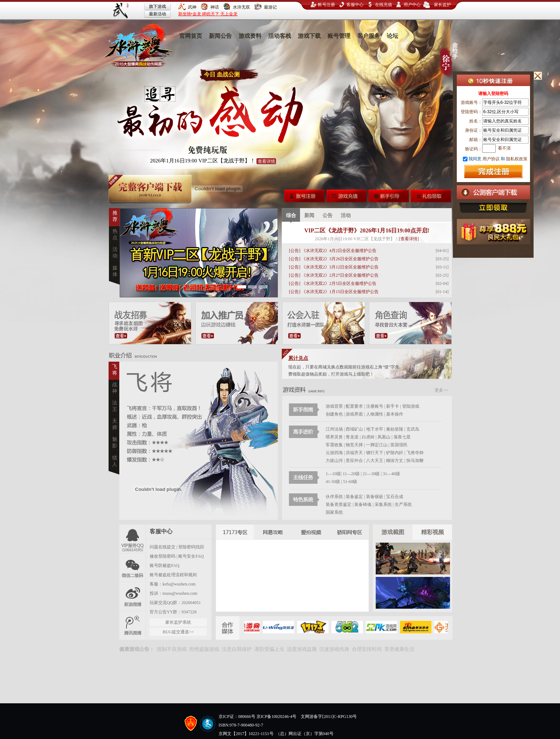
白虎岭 (368, 437)
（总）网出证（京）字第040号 (305, 734)
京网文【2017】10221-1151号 (246, 734)
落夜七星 (402, 437)
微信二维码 (133, 567)
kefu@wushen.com (179, 584)
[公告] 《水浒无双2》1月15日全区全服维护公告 (334, 292)
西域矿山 (354, 429)
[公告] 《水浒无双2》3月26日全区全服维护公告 (334, 259)
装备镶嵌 (375, 497)
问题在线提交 (162, 547)
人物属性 (375, 414)
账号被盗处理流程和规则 (173, 575)
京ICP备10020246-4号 (277, 717)
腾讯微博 (133, 625)
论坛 (392, 36)
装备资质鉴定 (339, 504)
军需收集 (334, 445)
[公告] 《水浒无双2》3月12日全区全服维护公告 (334, 267)
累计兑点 (298, 358)
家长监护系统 (178, 622)
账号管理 (339, 36)
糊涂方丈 (395, 461)
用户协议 (491, 159)
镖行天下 (375, 453)
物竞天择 (354, 445)
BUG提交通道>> (178, 632)
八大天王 (375, 461)
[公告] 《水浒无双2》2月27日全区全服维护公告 (334, 275)
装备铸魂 (363, 504)
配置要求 (354, 406)
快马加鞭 (415, 461)
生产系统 (403, 504)
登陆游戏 (411, 406)
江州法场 (334, 429)
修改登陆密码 (162, 556)
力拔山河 (335, 461)
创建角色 (334, 414)
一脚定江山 (377, 445)
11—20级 (351, 474)
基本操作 (395, 414)
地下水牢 (375, 429)
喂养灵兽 (334, 437)
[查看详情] (409, 239)
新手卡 (392, 406)
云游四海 (334, 453)
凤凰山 (384, 437)
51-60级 (350, 482)
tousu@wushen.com (180, 593)
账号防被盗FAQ (164, 565)
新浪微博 (133, 596)
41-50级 (333, 482)
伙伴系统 (334, 497)
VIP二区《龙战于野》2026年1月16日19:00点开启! (367, 230)
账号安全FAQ (191, 556)
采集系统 (383, 504)
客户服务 (369, 36)
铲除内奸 (395, 453)
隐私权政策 (516, 159)
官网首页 (191, 36)
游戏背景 (334, 406)
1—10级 (333, 474)
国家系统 (334, 512)
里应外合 (355, 461)
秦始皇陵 (395, 429)
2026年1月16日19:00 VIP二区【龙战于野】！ (213, 161)
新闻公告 (220, 36)
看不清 (504, 148)
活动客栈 (280, 36)
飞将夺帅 (415, 453)
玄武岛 (413, 429)
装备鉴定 (354, 497)
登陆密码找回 (191, 547)
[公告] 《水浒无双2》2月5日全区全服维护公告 (333, 283)
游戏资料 (250, 36)
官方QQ (133, 539)
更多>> (441, 390)
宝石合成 (395, 497)
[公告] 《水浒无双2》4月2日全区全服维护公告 (333, 251)
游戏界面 (354, 414)
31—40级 (391, 474)
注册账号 (375, 406)
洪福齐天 (354, 453)
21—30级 (371, 474)
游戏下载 (309, 36)
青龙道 (352, 437)
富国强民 (399, 445)
